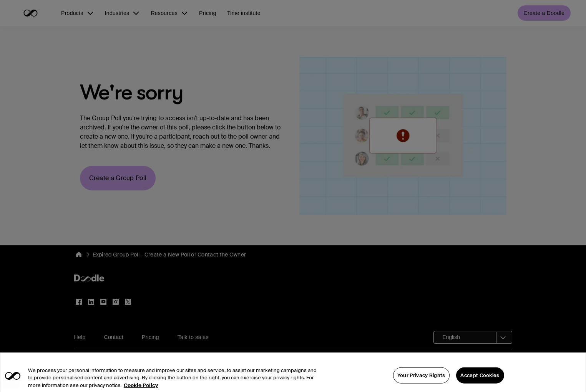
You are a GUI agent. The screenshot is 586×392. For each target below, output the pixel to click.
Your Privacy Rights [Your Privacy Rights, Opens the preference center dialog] (421, 381)
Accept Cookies (480, 381)
